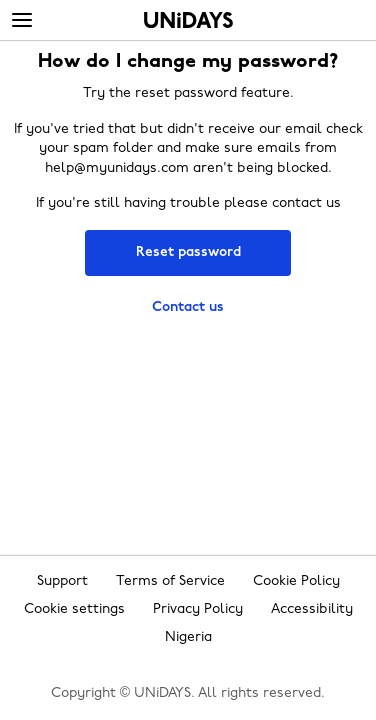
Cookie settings (74, 609)
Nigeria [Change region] (188, 637)
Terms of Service (170, 581)
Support (62, 581)
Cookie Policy (296, 581)
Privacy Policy (198, 609)
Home (188, 20)
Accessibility (312, 609)
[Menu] (22, 21)
